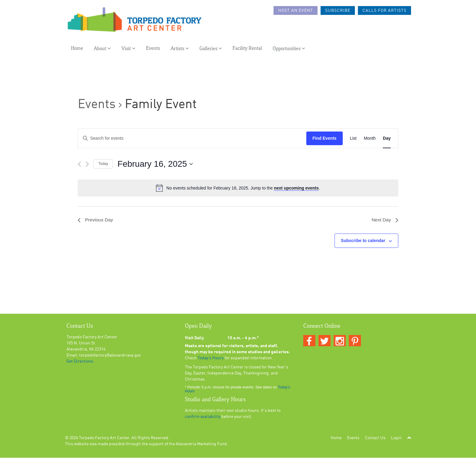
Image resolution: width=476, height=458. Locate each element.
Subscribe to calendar (363, 241)
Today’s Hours (211, 358)
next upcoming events (296, 188)
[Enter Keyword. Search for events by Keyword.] (192, 138)
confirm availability (203, 417)
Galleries (211, 49)
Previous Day (96, 220)
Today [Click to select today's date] (103, 164)
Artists (180, 49)
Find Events (324, 138)
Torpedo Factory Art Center (104, 438)
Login (396, 438)
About (102, 49)
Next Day (385, 220)
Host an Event (296, 11)
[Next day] (87, 164)
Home (77, 49)
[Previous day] (79, 164)
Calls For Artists (384, 11)
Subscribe (338, 11)
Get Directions (80, 362)
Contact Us (375, 438)
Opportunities (289, 49)
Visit (128, 49)
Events (153, 49)
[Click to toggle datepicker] (155, 164)
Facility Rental (247, 49)
